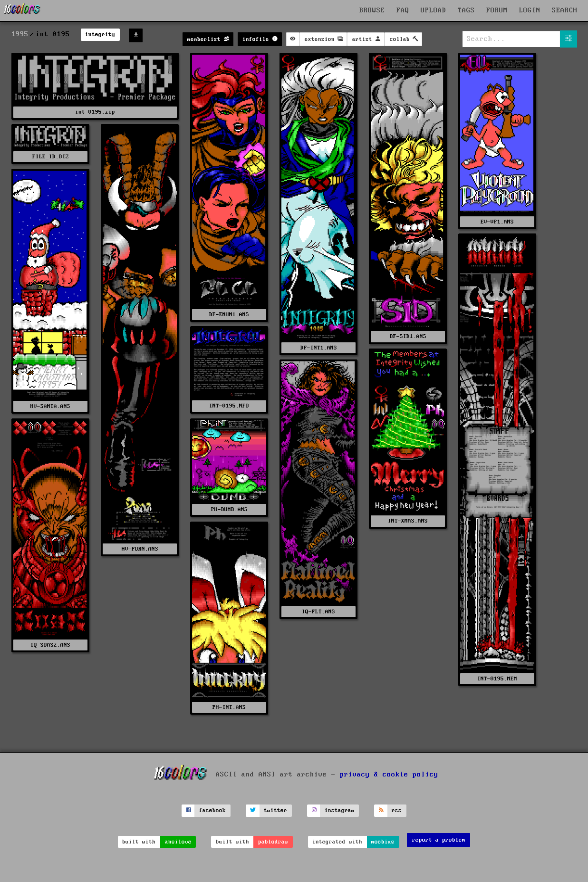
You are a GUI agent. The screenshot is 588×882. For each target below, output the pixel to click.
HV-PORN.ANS (140, 549)
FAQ (403, 10)
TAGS (466, 10)
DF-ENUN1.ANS (229, 315)
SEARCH (565, 10)
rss (397, 810)
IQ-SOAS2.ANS (50, 645)
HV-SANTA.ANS (50, 406)
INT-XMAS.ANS (408, 521)
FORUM (497, 10)
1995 (20, 34)
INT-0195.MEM (497, 679)
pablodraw (273, 842)
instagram (340, 810)
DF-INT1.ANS (319, 348)
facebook (212, 810)
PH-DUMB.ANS (229, 509)
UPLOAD (434, 10)
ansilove (178, 842)
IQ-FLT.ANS (318, 612)
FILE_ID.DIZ (51, 157)
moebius (383, 842)
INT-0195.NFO (229, 406)
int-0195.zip (95, 112)
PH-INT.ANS (229, 707)
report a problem (439, 840)
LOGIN (530, 10)
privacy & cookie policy (389, 775)
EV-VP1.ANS (497, 222)
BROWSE (372, 10)
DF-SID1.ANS (408, 336)
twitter (275, 810)
